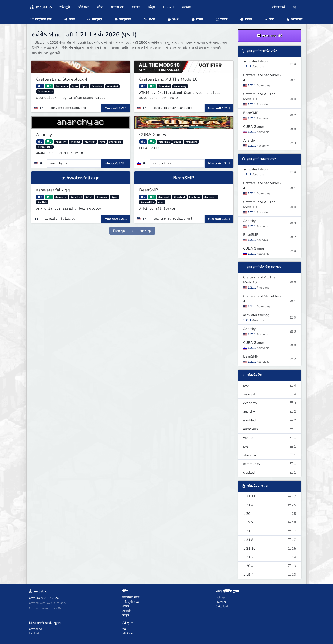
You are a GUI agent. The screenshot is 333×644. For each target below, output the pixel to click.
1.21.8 (270, 540)
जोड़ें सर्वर (83, 7)
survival (270, 394)
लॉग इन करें (279, 7)
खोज (100, 7)
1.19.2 (270, 522)
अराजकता (294, 19)
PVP (150, 19)
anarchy (270, 412)
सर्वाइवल (95, 19)
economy (270, 403)
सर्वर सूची (65, 7)
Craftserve (36, 629)
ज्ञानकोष (127, 611)
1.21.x (270, 557)
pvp (270, 386)
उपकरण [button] (187, 7)
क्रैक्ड (70, 19)
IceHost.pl (36, 633)
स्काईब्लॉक (123, 19)
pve (270, 446)
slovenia (270, 455)
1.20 (270, 514)
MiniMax (128, 633)
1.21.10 (270, 549)
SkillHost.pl (224, 606)
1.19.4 (270, 575)
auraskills (270, 429)
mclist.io (40, 7)
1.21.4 (270, 505)
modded (270, 420)
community (270, 464)
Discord (168, 7)
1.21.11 (270, 496)
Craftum (34, 598)
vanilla (270, 438)
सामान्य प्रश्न (117, 7)
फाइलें (126, 615)
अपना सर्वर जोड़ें (270, 36)
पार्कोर (222, 19)
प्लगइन (136, 7)
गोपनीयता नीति (131, 597)
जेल (269, 19)
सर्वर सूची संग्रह (131, 602)
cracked (270, 473)
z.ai (124, 629)
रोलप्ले (246, 19)
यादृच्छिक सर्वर (41, 19)
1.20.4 (270, 566)
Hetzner (221, 602)
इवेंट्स (151, 7)
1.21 (270, 531)
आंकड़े (126, 606)
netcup (220, 597)
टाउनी (197, 19)
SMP (173, 19)
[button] (297, 7)
